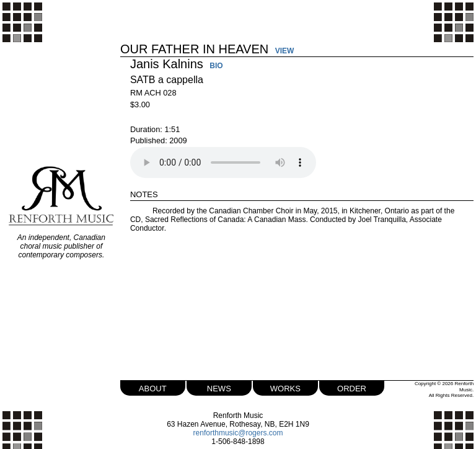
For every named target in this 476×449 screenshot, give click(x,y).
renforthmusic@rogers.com (238, 433)
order (352, 387)
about (153, 387)
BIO (216, 66)
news (219, 387)
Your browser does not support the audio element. (223, 162)
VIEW (285, 51)
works (285, 387)
